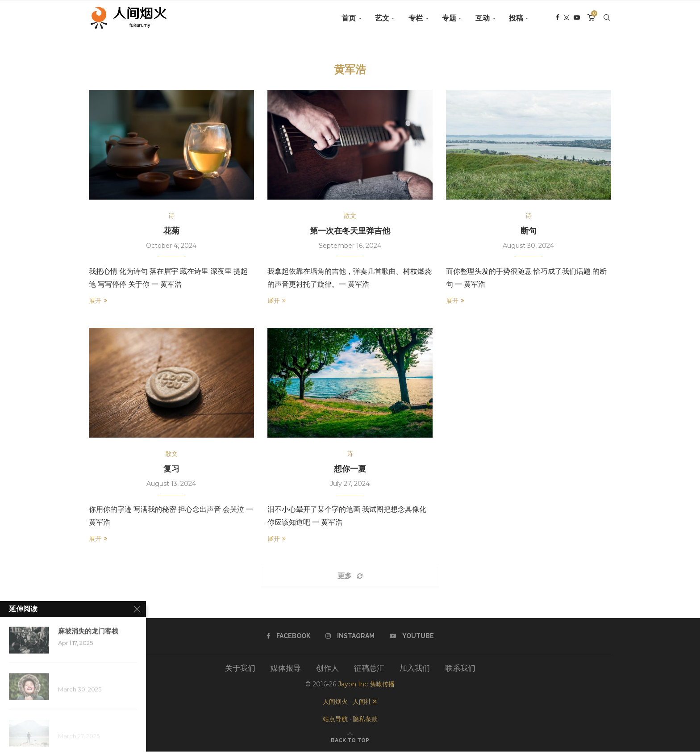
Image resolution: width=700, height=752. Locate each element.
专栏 (416, 18)
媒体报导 (286, 668)
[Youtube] (577, 18)
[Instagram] (567, 18)
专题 (449, 18)
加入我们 (415, 668)
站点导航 (335, 719)
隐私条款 (365, 719)
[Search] (607, 18)
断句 (529, 231)
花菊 (171, 231)
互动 (483, 18)
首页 (349, 18)
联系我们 (460, 668)
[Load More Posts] (350, 576)
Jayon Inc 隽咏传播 (366, 685)
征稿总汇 (369, 668)
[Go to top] (350, 740)
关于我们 (240, 668)
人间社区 (365, 702)
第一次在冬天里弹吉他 (350, 231)
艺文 (382, 18)
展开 (98, 301)
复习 (171, 469)
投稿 (516, 18)
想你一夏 (350, 469)
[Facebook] (558, 18)
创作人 (327, 668)
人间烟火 (335, 702)
